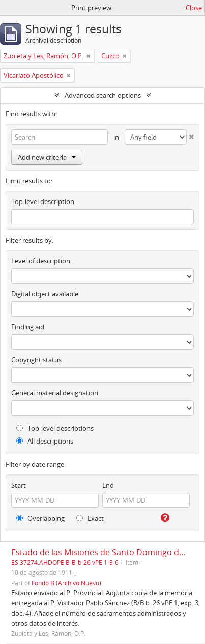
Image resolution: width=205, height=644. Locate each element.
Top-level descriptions (55, 428)
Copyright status (36, 360)
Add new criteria (47, 157)
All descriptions (45, 441)
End (108, 485)
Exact (90, 518)
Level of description (41, 261)
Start (19, 485)
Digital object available (45, 294)
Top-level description (43, 201)
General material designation (55, 393)
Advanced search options (103, 95)
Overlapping (40, 518)
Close (194, 8)
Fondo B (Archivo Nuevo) (66, 583)
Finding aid (28, 327)
